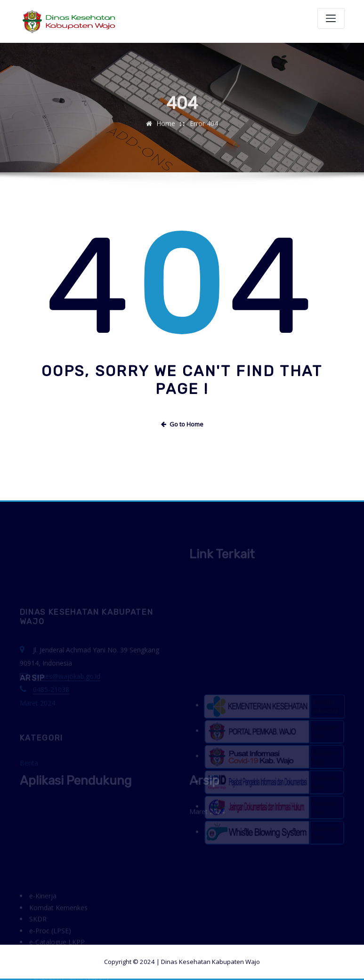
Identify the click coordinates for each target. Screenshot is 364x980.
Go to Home (182, 424)
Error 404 (204, 130)
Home (166, 130)
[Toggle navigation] (331, 18)
